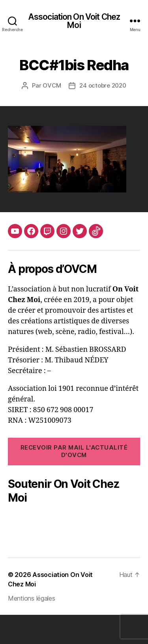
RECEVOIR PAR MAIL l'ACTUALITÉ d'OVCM (74, 451)
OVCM (52, 85)
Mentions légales (32, 627)
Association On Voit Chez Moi (74, 21)
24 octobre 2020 (103, 85)
